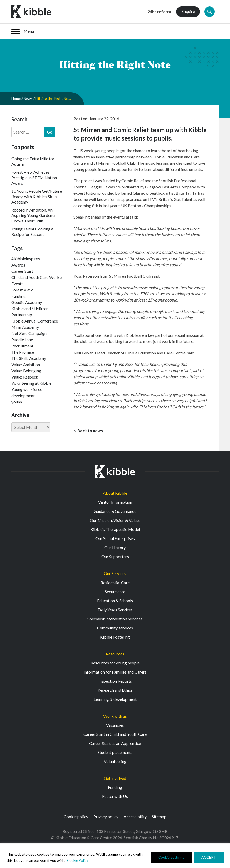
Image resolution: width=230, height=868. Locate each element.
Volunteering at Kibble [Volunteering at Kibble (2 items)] (31, 383)
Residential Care (115, 583)
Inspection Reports (115, 681)
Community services (115, 628)
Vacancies (115, 725)
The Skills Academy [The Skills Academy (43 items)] (29, 358)
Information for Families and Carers (115, 672)
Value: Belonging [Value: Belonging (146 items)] (26, 371)
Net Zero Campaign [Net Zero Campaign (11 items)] (29, 333)
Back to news (90, 431)
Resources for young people (115, 663)
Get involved (115, 778)
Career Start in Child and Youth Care (115, 734)
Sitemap (159, 817)
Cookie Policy (78, 860)
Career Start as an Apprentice (115, 743)
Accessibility (135, 817)
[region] (115, 856)
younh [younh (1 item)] (17, 402)
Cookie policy (76, 817)
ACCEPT (209, 857)
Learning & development (115, 699)
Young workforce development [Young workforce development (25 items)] (27, 392)
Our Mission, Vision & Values (115, 520)
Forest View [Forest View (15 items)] (22, 290)
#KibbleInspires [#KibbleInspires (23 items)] (26, 259)
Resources (115, 654)
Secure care (115, 592)
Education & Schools (115, 601)
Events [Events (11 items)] (17, 283)
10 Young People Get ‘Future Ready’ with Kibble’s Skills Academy (37, 196)
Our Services (115, 574)
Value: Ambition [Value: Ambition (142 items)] (26, 364)
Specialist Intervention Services (115, 619)
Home (16, 98)
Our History (115, 548)
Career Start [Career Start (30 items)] (22, 271)
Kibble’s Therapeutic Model (115, 530)
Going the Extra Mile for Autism (33, 161)
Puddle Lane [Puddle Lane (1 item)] (22, 339)
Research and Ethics (115, 690)
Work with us (115, 716)
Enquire (188, 11)
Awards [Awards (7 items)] (18, 265)
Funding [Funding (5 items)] (18, 296)
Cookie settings (171, 857)
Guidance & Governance (115, 511)
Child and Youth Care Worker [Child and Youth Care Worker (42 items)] (37, 277)
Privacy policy (106, 817)
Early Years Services (115, 610)
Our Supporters (115, 557)
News (28, 98)
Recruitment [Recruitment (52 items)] (22, 346)
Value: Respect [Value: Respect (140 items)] (24, 377)
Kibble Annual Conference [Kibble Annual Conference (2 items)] (35, 321)
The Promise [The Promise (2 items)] (23, 352)
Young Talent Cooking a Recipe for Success (32, 232)
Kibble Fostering (115, 637)
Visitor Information (115, 502)
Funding (115, 787)
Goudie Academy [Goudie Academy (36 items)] (27, 302)
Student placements (115, 752)
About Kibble (115, 493)
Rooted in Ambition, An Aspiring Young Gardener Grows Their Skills (34, 215)
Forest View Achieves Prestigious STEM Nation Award (34, 177)
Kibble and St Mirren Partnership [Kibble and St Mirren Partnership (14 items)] (30, 311)
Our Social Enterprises (115, 539)
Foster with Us (115, 797)
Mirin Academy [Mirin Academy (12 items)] (25, 327)
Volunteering (115, 762)
